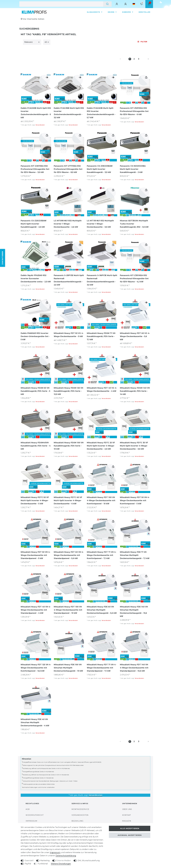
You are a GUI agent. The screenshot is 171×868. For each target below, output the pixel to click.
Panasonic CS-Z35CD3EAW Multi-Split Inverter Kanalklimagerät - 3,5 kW (100, 169)
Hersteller (144, 12)
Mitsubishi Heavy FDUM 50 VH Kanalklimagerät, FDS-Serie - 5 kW (35, 391)
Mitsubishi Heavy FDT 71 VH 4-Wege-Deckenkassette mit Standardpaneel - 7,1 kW (102, 668)
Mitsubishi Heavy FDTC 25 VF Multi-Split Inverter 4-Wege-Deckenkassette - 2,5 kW (101, 446)
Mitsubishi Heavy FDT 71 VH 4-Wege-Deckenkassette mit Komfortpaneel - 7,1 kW (102, 555)
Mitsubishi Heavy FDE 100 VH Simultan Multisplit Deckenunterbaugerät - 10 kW (68, 668)
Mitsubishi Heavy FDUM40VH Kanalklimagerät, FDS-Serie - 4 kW (36, 446)
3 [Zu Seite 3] (139, 59)
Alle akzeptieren (130, 828)
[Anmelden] (117, 4)
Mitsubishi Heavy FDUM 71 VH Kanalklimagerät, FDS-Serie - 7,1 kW (101, 336)
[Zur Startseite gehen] (33, 19)
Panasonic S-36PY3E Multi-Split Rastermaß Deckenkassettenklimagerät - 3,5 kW (102, 280)
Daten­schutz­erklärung (66, 856)
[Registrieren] (126, 4)
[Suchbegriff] (61, 4)
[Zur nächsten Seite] (146, 59)
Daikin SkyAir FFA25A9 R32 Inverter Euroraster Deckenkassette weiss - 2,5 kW (36, 279)
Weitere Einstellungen (61, 864)
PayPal (28, 864)
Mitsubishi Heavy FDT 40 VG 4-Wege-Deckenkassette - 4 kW (102, 390)
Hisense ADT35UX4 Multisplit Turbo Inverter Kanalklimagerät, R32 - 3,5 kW (134, 224)
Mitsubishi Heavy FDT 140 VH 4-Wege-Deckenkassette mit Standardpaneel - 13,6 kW (134, 668)
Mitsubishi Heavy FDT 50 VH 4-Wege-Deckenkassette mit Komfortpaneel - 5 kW (135, 501)
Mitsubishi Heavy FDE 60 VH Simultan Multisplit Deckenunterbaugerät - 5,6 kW (102, 610)
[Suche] (107, 4)
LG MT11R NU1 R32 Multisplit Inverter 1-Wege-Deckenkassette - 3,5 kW (100, 224)
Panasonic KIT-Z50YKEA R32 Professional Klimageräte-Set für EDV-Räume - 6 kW (134, 111)
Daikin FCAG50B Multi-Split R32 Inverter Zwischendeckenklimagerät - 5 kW (36, 113)
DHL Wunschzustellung (89, 861)
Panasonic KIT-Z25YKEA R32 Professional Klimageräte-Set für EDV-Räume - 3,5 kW (35, 169)
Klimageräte (94, 12)
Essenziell (29, 861)
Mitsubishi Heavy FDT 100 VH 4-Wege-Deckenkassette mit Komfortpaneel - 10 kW (101, 501)
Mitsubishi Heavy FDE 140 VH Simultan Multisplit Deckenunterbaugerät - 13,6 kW (134, 611)
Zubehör (127, 12)
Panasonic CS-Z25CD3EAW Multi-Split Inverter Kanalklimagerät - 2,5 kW (34, 224)
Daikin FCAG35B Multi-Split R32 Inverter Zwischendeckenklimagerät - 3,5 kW (69, 113)
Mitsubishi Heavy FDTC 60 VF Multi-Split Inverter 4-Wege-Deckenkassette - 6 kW (68, 501)
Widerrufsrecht (35, 815)
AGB (28, 809)
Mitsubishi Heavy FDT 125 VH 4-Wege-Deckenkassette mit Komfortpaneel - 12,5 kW (36, 668)
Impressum (31, 821)
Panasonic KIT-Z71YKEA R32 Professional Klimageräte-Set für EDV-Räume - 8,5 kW (68, 169)
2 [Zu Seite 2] (134, 59)
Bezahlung (77, 821)
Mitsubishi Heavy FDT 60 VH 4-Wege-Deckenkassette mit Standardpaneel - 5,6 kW (69, 555)
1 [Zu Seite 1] (130, 59)
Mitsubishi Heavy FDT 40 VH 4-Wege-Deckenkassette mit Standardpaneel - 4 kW (36, 610)
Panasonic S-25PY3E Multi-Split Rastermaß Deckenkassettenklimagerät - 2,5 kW (69, 280)
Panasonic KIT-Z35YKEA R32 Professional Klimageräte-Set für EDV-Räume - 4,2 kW (134, 279)
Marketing (45, 861)
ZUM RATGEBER (2, 258)
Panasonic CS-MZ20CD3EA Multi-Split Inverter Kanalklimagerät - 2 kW (133, 169)
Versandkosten (40, 125)
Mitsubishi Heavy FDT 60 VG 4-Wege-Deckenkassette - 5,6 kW (135, 336)
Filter (142, 42)
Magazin (127, 821)
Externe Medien (64, 861)
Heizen (111, 12)
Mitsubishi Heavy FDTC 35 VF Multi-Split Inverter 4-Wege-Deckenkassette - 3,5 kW (134, 446)
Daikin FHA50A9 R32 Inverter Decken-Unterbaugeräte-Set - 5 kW (35, 336)
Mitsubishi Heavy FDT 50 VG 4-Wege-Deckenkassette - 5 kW (69, 335)
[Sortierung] (32, 42)
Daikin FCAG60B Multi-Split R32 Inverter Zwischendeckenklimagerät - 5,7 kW (101, 113)
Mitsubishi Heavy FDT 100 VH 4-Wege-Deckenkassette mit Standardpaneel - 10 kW (68, 610)
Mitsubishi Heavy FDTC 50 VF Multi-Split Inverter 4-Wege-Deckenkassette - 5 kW (35, 501)
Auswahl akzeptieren (130, 835)
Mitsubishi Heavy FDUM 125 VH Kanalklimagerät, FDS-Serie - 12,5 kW (68, 391)
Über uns (127, 809)
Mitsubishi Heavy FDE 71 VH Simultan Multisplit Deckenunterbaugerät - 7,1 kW (135, 555)
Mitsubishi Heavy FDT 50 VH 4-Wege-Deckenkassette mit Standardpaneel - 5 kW (36, 555)
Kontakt (127, 815)
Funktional (43, 864)
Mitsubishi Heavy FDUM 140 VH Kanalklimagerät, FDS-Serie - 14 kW (135, 391)
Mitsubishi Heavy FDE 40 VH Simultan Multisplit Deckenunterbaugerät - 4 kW (35, 722)
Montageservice (80, 809)
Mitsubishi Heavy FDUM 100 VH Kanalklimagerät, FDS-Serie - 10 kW (69, 446)
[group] (36, 89)
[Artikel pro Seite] (47, 42)
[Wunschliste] (142, 4)
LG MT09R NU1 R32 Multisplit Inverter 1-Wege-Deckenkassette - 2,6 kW (68, 224)
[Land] (134, 4)
